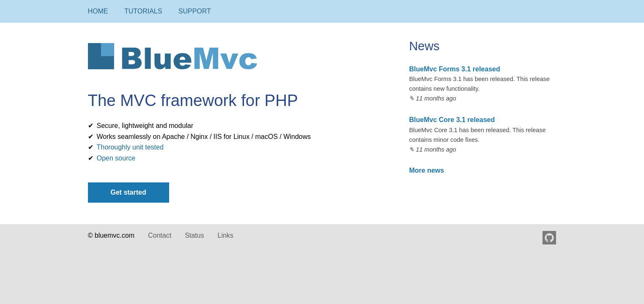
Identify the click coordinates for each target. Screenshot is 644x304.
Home (98, 11)
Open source (116, 158)
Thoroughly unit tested (130, 147)
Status (194, 235)
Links (225, 235)
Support (195, 11)
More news (426, 170)
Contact (160, 235)
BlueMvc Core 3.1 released (452, 120)
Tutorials (143, 11)
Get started (128, 192)
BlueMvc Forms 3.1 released (454, 69)
